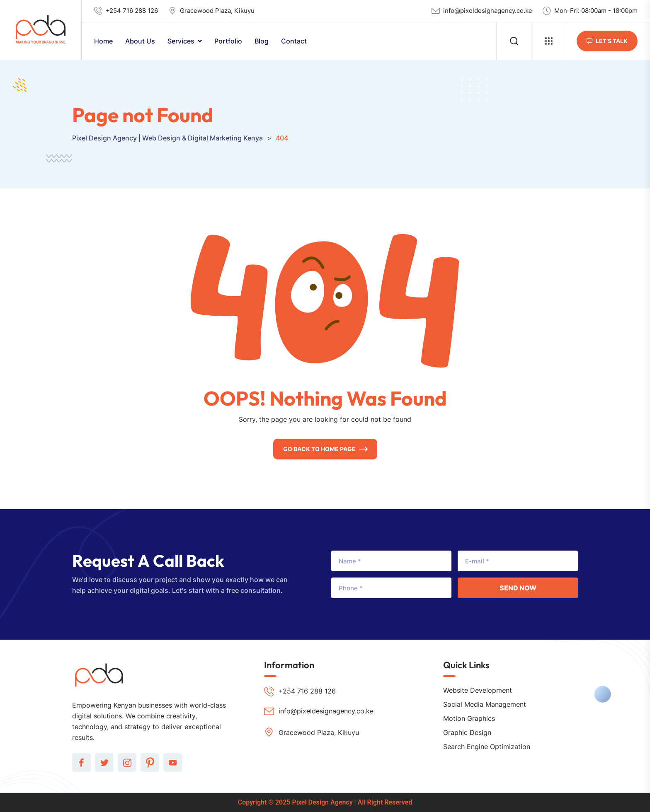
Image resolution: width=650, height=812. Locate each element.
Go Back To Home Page (319, 449)
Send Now (518, 588)
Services (181, 41)
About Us (140, 41)
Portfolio (228, 41)
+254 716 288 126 (132, 11)
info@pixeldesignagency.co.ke (488, 11)
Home (103, 41)
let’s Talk (607, 41)
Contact (294, 41)
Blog (262, 41)
